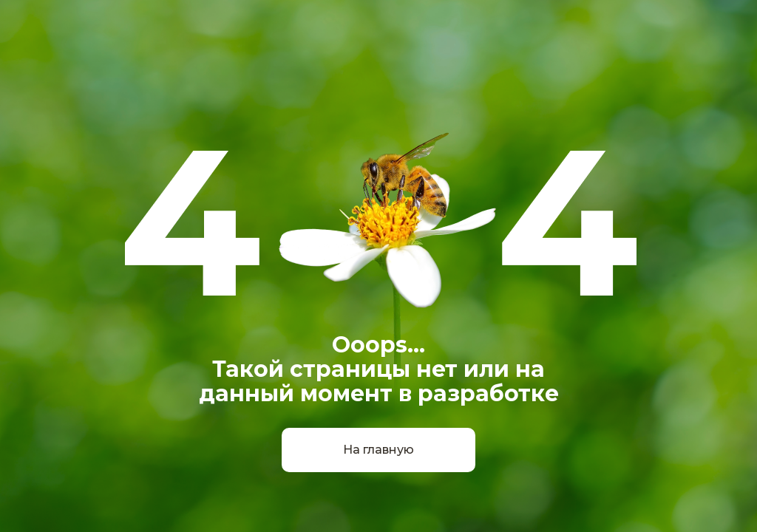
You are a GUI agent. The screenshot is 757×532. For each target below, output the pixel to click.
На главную (378, 450)
